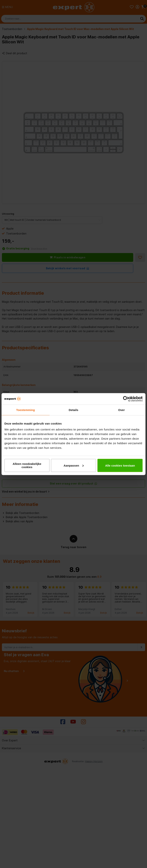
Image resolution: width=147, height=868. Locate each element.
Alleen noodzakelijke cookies (27, 465)
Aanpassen (74, 465)
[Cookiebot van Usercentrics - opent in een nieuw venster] (126, 399)
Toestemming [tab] (26, 410)
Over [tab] (121, 410)
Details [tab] (73, 410)
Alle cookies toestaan (120, 465)
